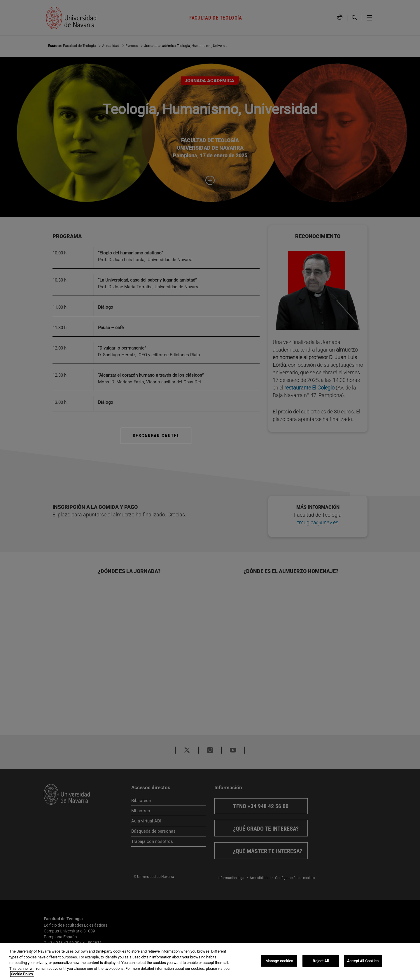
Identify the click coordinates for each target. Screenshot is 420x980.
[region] (210, 961)
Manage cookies (279, 961)
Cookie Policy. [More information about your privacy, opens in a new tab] (22, 974)
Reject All (321, 961)
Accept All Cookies (363, 961)
